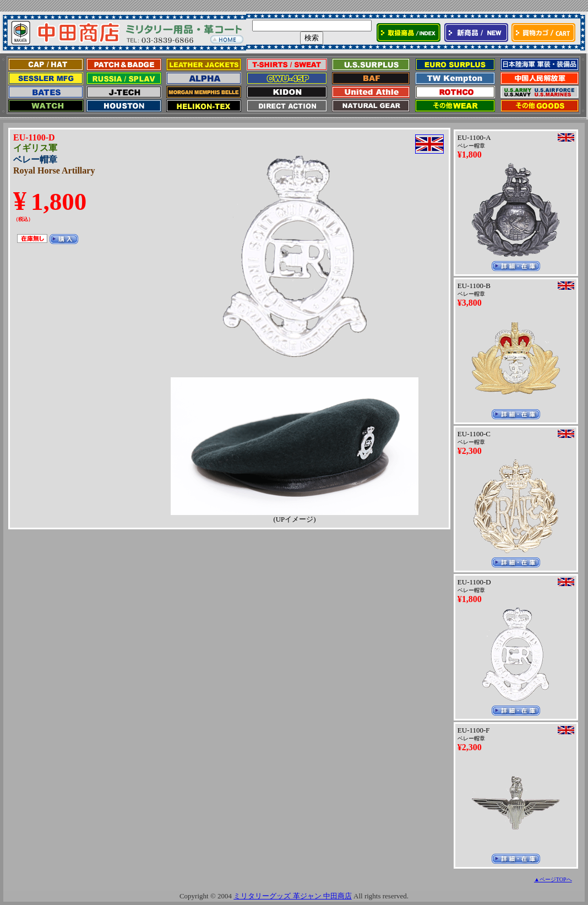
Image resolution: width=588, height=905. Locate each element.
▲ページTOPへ (553, 879)
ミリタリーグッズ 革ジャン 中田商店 (293, 896)
